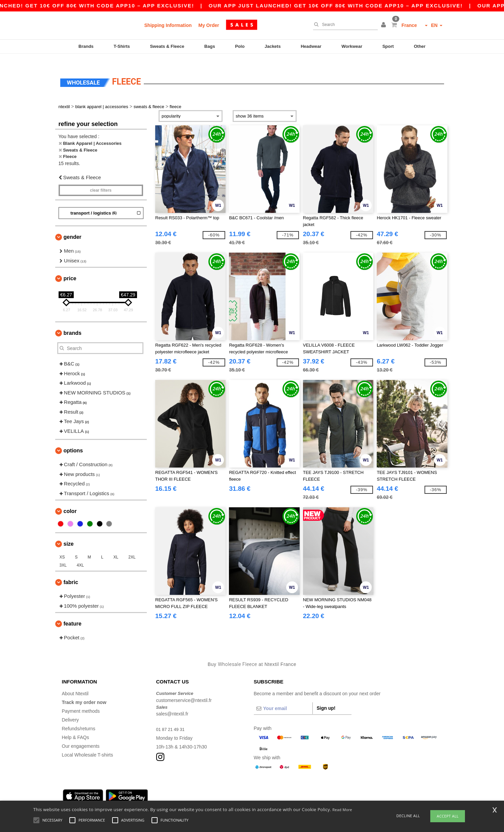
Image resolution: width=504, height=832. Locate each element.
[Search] (344, 25)
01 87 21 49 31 (172, 719)
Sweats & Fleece (167, 46)
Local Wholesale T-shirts (88, 745)
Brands (86, 46)
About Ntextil (75, 684)
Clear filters (101, 181)
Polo (240, 46)
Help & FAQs (76, 728)
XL (116, 547)
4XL (80, 555)
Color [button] (70, 501)
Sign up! (326, 698)
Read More (342, 810)
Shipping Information (168, 25)
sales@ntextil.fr (172, 704)
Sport (388, 46)
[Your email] (283, 699)
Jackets (273, 46)
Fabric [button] (71, 572)
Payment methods (81, 701)
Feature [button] (73, 614)
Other (420, 46)
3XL (63, 555)
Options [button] (73, 441)
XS (62, 547)
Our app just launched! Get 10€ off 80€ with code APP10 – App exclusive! (350, 6)
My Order (209, 25)
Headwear (311, 46)
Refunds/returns (79, 719)
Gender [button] (73, 227)
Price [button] (70, 269)
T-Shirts (122, 46)
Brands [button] (73, 323)
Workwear (352, 46)
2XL (132, 547)
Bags (210, 46)
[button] (384, 25)
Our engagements (81, 736)
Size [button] (69, 534)
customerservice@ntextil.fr (184, 690)
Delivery (71, 710)
